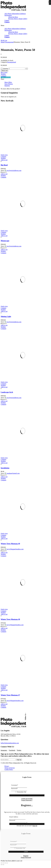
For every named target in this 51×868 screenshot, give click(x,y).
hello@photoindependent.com (10, 742)
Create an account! (27, 797)
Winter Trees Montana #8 (10, 618)
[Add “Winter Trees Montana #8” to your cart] (4, 613)
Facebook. (12, 749)
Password (14, 787)
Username (15, 784)
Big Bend (4, 165)
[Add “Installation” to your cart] (4, 462)
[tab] (27, 82)
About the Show (13, 17)
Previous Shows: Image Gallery (18, 19)
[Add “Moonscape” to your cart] (4, 235)
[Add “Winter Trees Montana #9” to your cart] (4, 538)
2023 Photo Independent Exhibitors (15, 14)
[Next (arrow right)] (3, 863)
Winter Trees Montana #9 (10, 543)
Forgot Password (26, 856)
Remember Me (22, 790)
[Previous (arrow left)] (1, 863)
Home (3, 42)
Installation (5, 467)
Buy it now (4, 72)
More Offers (8, 82)
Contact (7, 20)
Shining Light (6, 316)
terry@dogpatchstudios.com (14, 548)
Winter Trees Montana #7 (10, 694)
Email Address (14, 815)
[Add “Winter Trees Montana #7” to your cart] (4, 689)
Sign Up (19, 758)
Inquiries (7, 86)
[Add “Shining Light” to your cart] (4, 311)
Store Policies (9, 84)
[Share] (3, 861)
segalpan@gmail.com (12, 472)
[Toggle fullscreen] (5, 861)
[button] (25, 26)
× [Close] (50, 2)
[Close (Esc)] (1, 861)
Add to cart (4, 71)
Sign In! (35, 824)
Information (8, 15)
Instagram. (4, 749)
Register (26, 854)
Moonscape (5, 241)
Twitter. (19, 749)
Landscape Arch (7, 392)
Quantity (6, 69)
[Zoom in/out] (7, 861)
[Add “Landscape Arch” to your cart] (4, 386)
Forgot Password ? (27, 799)
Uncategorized (9, 42)
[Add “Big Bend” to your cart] (4, 160)
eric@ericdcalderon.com (13, 170)
